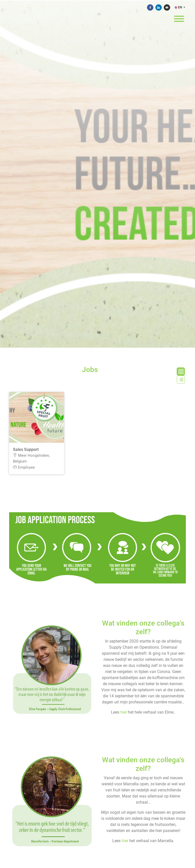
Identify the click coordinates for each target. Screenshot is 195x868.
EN (179, 7)
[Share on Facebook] (150, 7)
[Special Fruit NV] (97, 174)
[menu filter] (97, 0)
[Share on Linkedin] (159, 7)
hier (124, 712)
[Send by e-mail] (167, 7)
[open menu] (179, 17)
